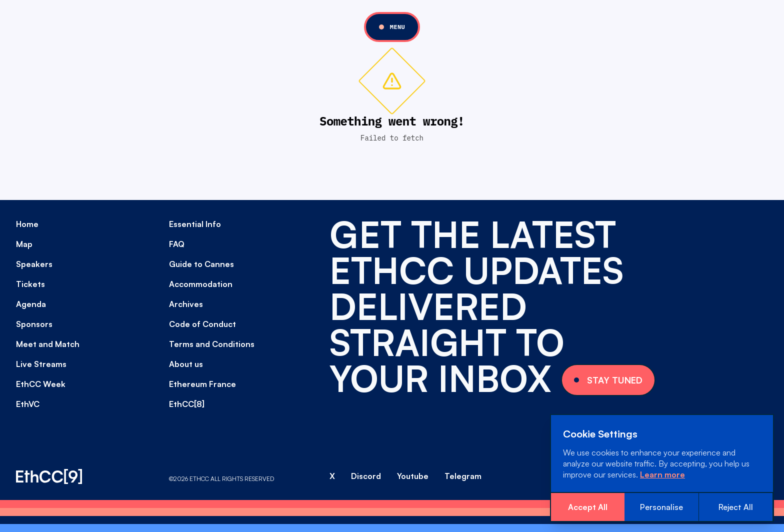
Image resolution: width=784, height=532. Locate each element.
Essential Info (195, 224)
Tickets (30, 284)
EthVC (28, 404)
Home (27, 224)
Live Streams (41, 364)
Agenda (31, 304)
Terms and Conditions (212, 344)
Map (24, 244)
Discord (366, 476)
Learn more (662, 474)
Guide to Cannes (201, 264)
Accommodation (201, 284)
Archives (186, 304)
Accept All (588, 507)
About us (186, 364)
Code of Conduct (202, 324)
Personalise (661, 507)
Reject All (736, 507)
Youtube (413, 476)
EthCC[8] (187, 404)
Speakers (34, 264)
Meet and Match (48, 344)
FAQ (177, 244)
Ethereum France (202, 384)
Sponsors (34, 324)
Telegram (463, 476)
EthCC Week (41, 384)
